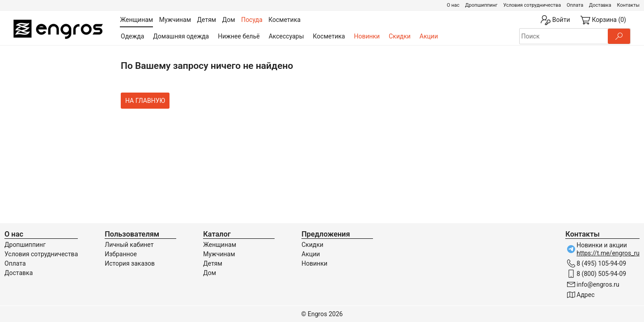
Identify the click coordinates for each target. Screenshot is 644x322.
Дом (210, 273)
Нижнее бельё (239, 36)
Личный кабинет (129, 245)
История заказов (130, 263)
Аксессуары (286, 36)
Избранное (121, 254)
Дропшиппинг (481, 5)
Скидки (400, 36)
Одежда (132, 36)
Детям (213, 263)
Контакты (628, 5)
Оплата (575, 5)
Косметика (329, 36)
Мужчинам (219, 254)
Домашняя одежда (181, 36)
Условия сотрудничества (532, 5)
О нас (453, 5)
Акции (429, 36)
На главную (145, 101)
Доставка (600, 5)
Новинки (367, 36)
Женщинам (220, 245)
